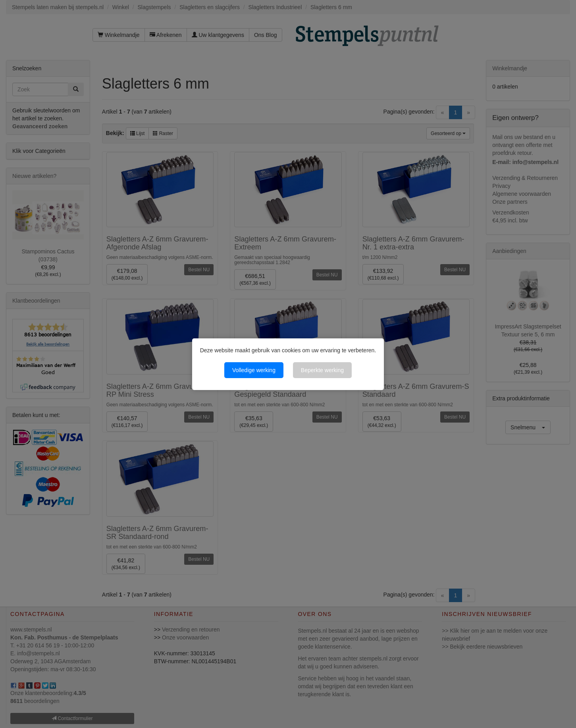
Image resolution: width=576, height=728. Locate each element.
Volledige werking (254, 370)
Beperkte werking (322, 370)
